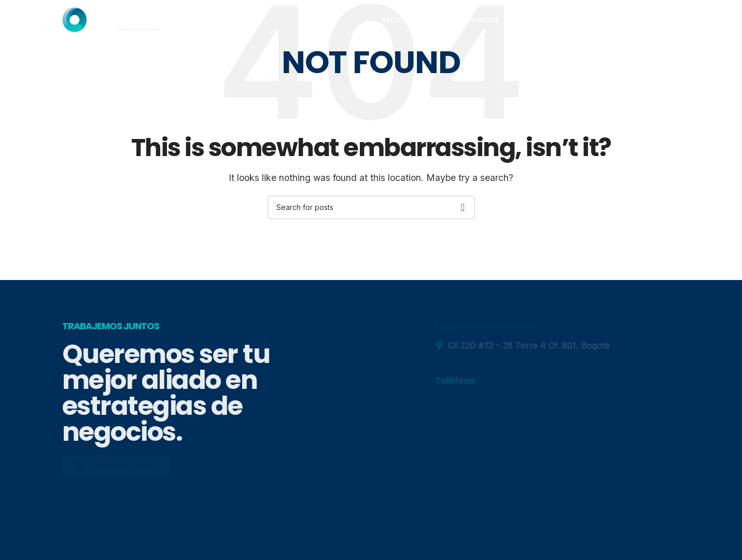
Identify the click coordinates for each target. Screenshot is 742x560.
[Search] (371, 207)
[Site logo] (111, 22)
